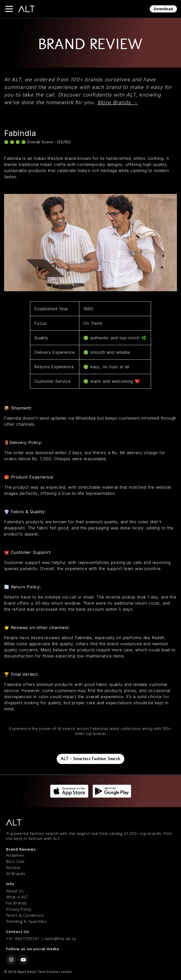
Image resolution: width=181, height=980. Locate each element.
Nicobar (13, 868)
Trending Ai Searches (26, 922)
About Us (15, 892)
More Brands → (118, 102)
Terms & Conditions (25, 916)
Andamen (15, 856)
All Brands (16, 874)
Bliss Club (15, 862)
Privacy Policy (19, 910)
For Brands (17, 904)
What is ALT (17, 898)
